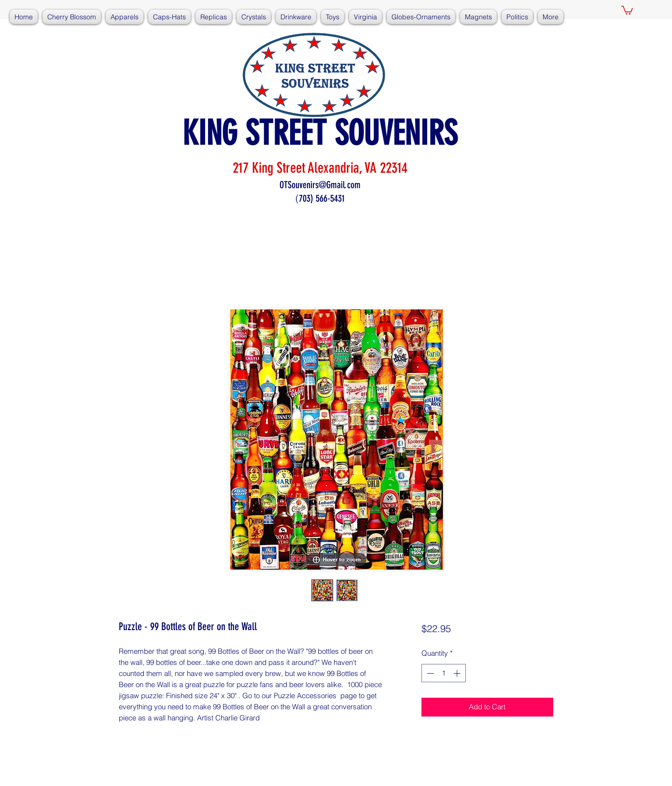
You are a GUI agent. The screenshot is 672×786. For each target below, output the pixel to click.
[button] (627, 10)
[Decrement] (429, 673)
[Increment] (458, 673)
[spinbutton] (443, 673)
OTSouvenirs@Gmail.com (320, 185)
